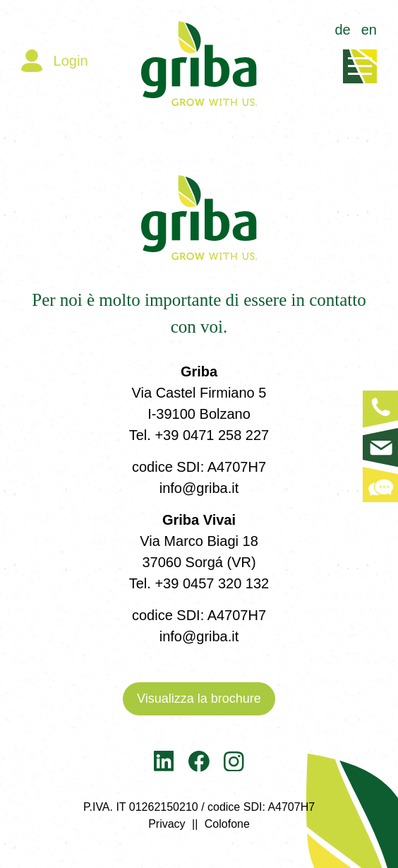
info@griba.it (199, 488)
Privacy (167, 824)
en (369, 30)
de (343, 30)
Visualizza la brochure (199, 698)
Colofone (227, 824)
